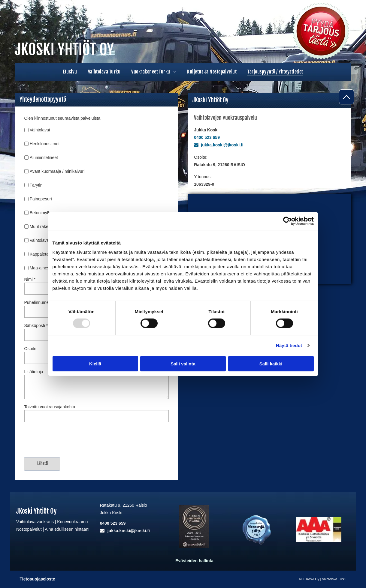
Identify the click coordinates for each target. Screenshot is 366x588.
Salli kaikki (271, 363)
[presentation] (70, 439)
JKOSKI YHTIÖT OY (64, 49)
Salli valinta (183, 363)
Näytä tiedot (289, 345)
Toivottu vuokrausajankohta (50, 407)
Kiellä (95, 363)
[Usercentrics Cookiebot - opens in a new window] (287, 221)
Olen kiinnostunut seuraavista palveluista (62, 118)
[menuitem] (70, 72)
